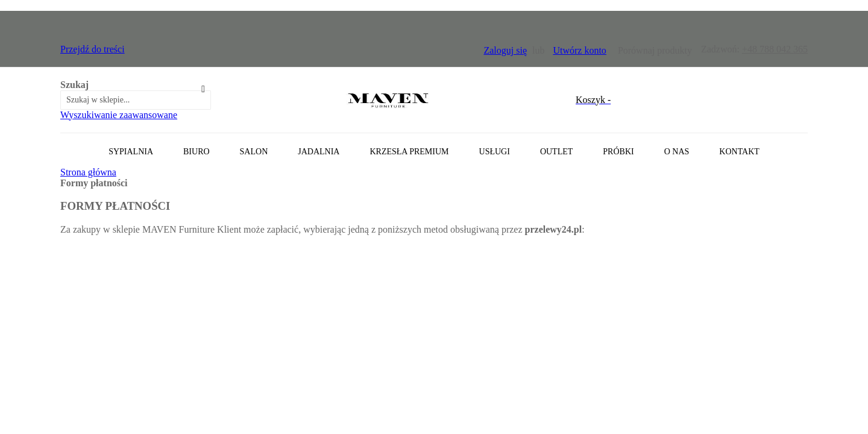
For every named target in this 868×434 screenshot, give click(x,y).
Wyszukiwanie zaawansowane (119, 115)
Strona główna (88, 172)
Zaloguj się (505, 50)
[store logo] (388, 100)
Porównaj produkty (655, 50)
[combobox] (136, 100)
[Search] (203, 89)
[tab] (434, 150)
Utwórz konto (579, 50)
